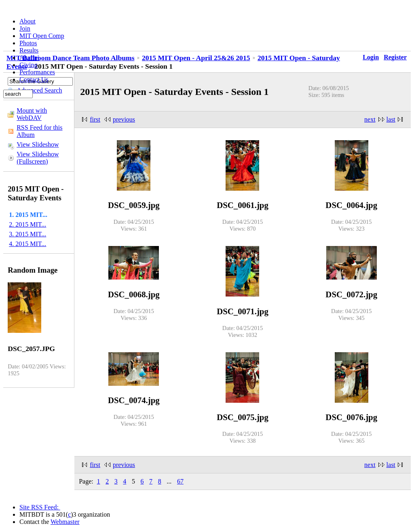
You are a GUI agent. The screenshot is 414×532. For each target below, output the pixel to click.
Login (371, 57)
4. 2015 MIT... (27, 244)
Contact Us (34, 79)
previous (124, 119)
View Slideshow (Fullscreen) (38, 158)
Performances (37, 72)
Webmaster (65, 522)
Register (395, 57)
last (391, 119)
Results (29, 50)
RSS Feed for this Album (39, 131)
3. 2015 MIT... (27, 234)
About (27, 21)
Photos (28, 43)
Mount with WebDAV (32, 114)
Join (25, 28)
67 (180, 481)
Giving (28, 65)
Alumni (29, 58)
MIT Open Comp (42, 36)
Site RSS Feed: (40, 507)
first (95, 119)
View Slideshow (38, 144)
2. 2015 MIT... (27, 224)
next (370, 119)
